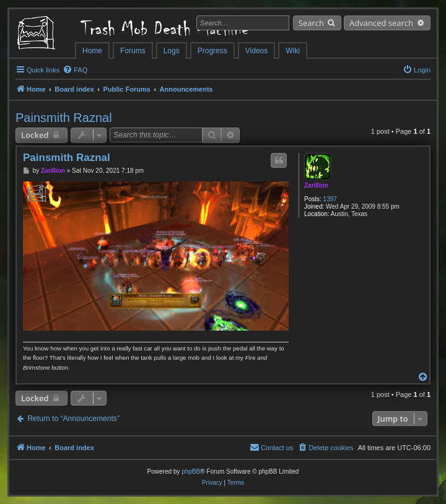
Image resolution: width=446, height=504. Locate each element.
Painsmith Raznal (64, 118)
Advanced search (381, 23)
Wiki (293, 51)
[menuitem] (75, 70)
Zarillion (316, 185)
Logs (172, 51)
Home (92, 51)
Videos (256, 51)
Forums (133, 51)
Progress (212, 51)
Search (311, 23)
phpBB (191, 471)
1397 (330, 199)
